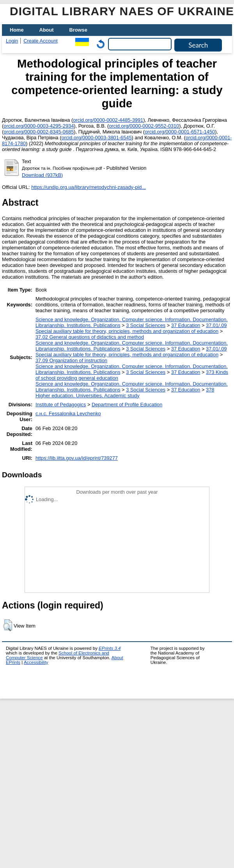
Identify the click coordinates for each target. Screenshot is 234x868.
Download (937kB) (42, 175)
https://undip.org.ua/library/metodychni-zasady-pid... (89, 187)
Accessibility (36, 662)
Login (12, 41)
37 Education (186, 325)
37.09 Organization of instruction (71, 360)
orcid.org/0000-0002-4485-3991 (108, 120)
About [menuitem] (47, 30)
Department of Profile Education (127, 405)
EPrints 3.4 (110, 648)
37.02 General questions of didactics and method (90, 337)
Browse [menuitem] (78, 30)
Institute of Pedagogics (61, 405)
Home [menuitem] (17, 30)
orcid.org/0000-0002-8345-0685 (39, 132)
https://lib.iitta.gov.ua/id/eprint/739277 (77, 458)
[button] (8, 625)
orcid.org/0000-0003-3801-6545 (97, 138)
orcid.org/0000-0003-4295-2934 (39, 126)
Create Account (41, 41)
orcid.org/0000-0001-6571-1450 (180, 132)
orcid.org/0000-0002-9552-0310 (144, 126)
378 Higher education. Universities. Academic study (125, 393)
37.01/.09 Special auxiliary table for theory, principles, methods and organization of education (131, 328)
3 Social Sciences (146, 325)
